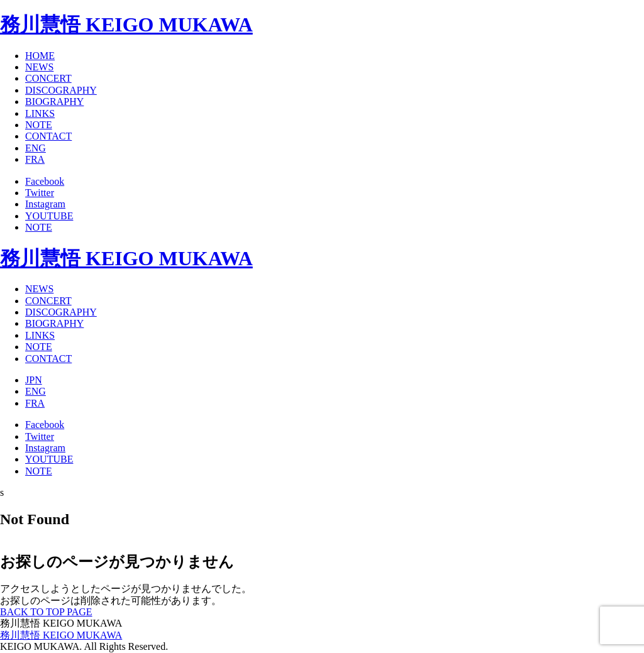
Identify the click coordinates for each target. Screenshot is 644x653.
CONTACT (48, 136)
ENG (36, 148)
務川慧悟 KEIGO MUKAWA (126, 25)
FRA (35, 159)
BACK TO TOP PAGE (46, 612)
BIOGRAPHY (54, 102)
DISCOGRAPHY (61, 90)
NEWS (39, 67)
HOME (40, 56)
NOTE (39, 125)
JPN (34, 380)
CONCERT (48, 78)
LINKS (40, 113)
